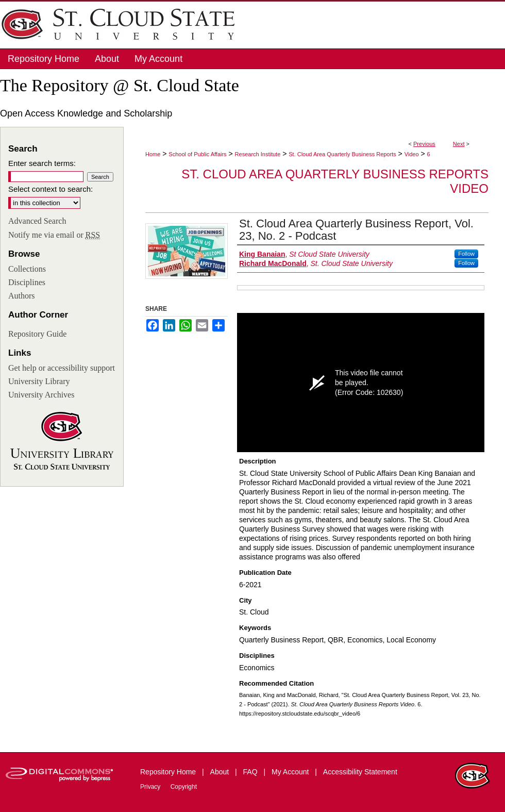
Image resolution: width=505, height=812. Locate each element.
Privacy (151, 787)
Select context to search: (50, 189)
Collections (27, 269)
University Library (39, 381)
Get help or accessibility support (62, 368)
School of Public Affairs (197, 154)
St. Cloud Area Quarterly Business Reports (342, 154)
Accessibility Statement (360, 772)
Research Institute (258, 154)
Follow (466, 254)
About (221, 772)
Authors (22, 296)
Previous (424, 144)
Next (459, 144)
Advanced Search (37, 221)
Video (412, 154)
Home (153, 154)
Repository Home (169, 772)
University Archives (41, 395)
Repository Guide (37, 334)
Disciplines (27, 282)
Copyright (184, 787)
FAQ (251, 772)
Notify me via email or (54, 235)
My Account (291, 772)
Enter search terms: (42, 163)
